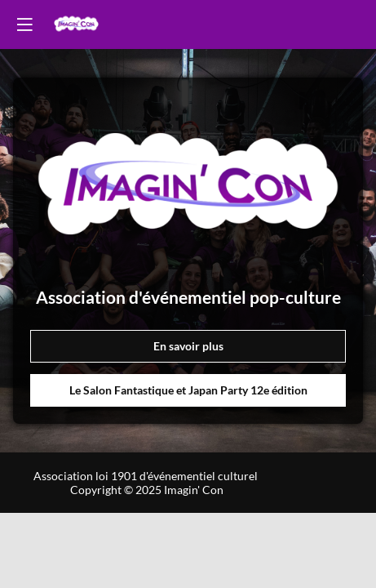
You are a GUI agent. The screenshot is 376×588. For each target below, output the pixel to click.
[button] (24, 24)
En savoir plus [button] (188, 346)
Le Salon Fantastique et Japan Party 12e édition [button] (188, 390)
